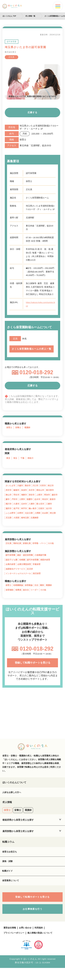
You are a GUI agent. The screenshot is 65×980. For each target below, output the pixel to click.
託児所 (32, 575)
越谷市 (9, 504)
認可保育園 (11, 561)
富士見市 (51, 509)
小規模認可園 (43, 561)
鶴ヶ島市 (42, 514)
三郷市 (9, 514)
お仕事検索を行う (32, 921)
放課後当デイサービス (16, 575)
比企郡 (56, 518)
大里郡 (25, 523)
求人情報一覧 (30, 16)
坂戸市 (25, 514)
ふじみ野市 (19, 518)
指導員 (19, 597)
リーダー (36, 597)
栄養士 (19, 431)
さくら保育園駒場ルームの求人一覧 (33, 351)
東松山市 (42, 495)
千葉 (23, 462)
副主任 (27, 597)
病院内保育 (48, 566)
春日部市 (53, 495)
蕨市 (16, 504)
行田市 (45, 490)
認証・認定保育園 (26, 561)
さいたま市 (11, 490)
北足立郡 (38, 518)
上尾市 (41, 499)
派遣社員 (28, 549)
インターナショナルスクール (19, 580)
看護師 (28, 431)
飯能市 (17, 495)
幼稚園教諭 (19, 592)
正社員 (9, 549)
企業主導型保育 (25, 571)
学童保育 (39, 571)
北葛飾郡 (44, 523)
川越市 (21, 490)
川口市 (37, 490)
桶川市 (17, 509)
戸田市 (23, 504)
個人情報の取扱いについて (42, 945)
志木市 (47, 504)
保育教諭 (30, 592)
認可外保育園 (35, 566)
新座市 (9, 509)
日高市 (52, 514)
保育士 (9, 431)
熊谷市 (29, 490)
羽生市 (17, 499)
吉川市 (9, 518)
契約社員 (18, 549)
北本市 (33, 509)
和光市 (55, 504)
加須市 (25, 495)
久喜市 (25, 509)
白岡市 (29, 518)
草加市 (49, 499)
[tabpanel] (33, 82)
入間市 (31, 504)
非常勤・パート (41, 549)
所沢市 (9, 495)
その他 (54, 549)
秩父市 (53, 490)
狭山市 (9, 499)
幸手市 (33, 514)
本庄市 (33, 495)
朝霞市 (39, 504)
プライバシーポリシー (15, 945)
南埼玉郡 (34, 523)
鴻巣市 (25, 499)
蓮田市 (17, 514)
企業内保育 (11, 571)
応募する (32, 113)
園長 (44, 592)
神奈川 (32, 462)
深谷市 (33, 499)
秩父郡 (9, 523)
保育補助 (10, 597)
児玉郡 (17, 523)
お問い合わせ (27, 940)
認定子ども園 (12, 566)
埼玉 (16, 462)
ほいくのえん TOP (9, 16)
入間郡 (48, 518)
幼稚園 (23, 566)
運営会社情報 (10, 940)
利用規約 (41, 940)
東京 (8, 462)
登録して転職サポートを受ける (33, 670)
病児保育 (39, 580)
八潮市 (41, 509)
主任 (38, 592)
